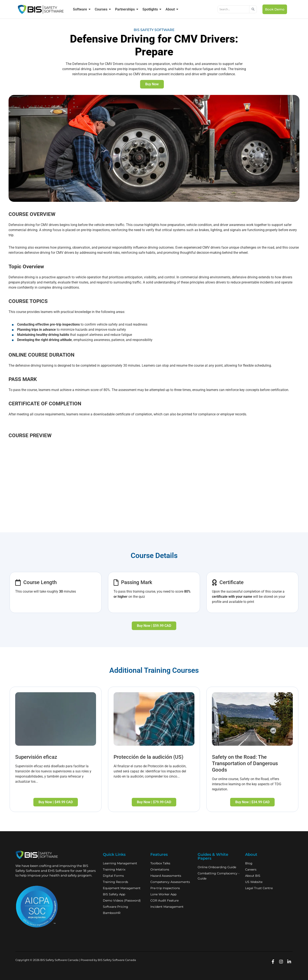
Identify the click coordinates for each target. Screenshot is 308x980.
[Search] (233, 9)
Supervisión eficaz (36, 757)
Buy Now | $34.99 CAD (252, 802)
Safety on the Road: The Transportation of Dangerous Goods (245, 763)
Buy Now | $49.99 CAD (56, 802)
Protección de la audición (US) (148, 757)
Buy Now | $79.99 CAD (154, 802)
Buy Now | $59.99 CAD (154, 626)
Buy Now (152, 84)
